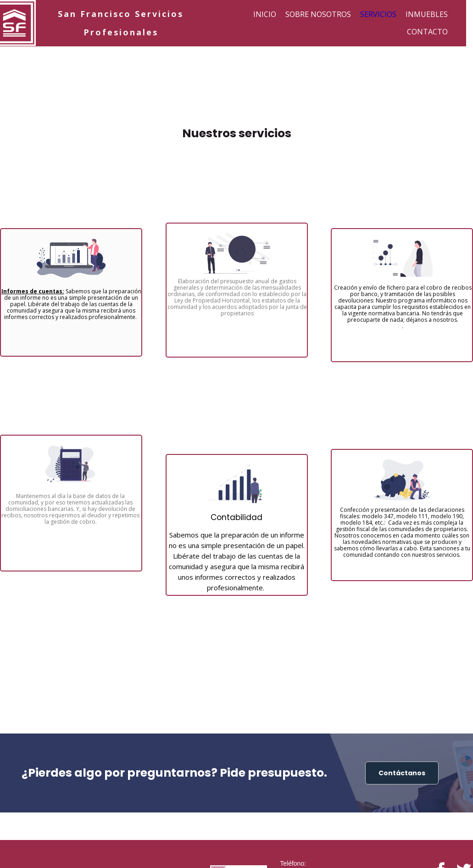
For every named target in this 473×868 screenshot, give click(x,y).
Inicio (265, 14)
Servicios (378, 14)
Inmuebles (427, 14)
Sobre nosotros (318, 14)
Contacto (427, 32)
